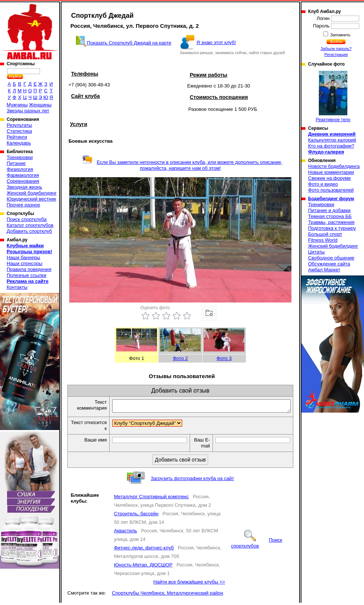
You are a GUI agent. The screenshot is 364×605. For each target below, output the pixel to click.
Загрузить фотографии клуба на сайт (192, 481)
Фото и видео (323, 184)
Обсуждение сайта (329, 264)
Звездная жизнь (24, 187)
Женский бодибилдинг (32, 193)
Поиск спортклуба (27, 219)
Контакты (17, 287)
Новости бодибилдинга (334, 166)
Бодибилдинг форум (331, 199)
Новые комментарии (331, 172)
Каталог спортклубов (30, 225)
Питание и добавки (329, 210)
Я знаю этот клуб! (216, 42)
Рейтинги (17, 137)
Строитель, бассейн (136, 516)
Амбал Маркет (324, 270)
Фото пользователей (331, 190)
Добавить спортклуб (29, 231)
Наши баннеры (23, 257)
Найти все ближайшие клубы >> (189, 584)
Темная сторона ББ (330, 216)
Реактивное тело (333, 97)
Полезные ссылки (26, 275)
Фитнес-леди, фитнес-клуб (144, 550)
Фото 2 (181, 358)
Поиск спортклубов (257, 545)
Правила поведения (29, 269)
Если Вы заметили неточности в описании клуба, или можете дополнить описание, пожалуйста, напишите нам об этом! (182, 165)
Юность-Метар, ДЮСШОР (143, 567)
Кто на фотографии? (331, 146)
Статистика (19, 131)
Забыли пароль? (336, 49)
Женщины (40, 105)
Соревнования (23, 181)
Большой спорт (325, 234)
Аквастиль (126, 533)
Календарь (19, 143)
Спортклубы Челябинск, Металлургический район (167, 595)
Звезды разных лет (28, 111)
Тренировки (20, 157)
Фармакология (23, 175)
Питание (16, 163)
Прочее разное (23, 205)
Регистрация (336, 54)
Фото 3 (224, 358)
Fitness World (323, 240)
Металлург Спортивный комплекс (151, 499)
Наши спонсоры (24, 263)
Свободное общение (331, 258)
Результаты (19, 125)
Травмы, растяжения (331, 222)
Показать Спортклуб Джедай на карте (129, 43)
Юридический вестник (31, 199)
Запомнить (340, 35)
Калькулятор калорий (332, 140)
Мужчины (17, 105)
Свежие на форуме (330, 178)
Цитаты (316, 252)
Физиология (20, 169)
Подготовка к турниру (332, 228)
